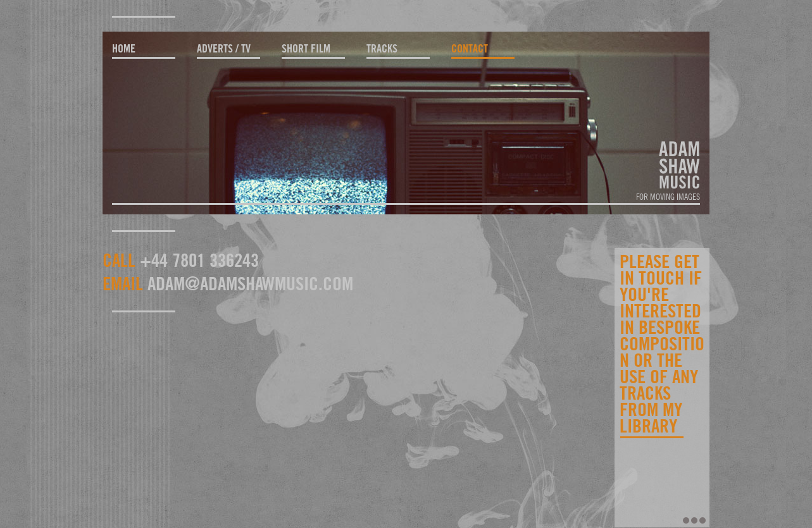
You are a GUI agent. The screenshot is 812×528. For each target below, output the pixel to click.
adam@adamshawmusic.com (250, 283)
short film (306, 48)
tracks (382, 48)
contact (470, 48)
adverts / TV (224, 48)
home (124, 48)
